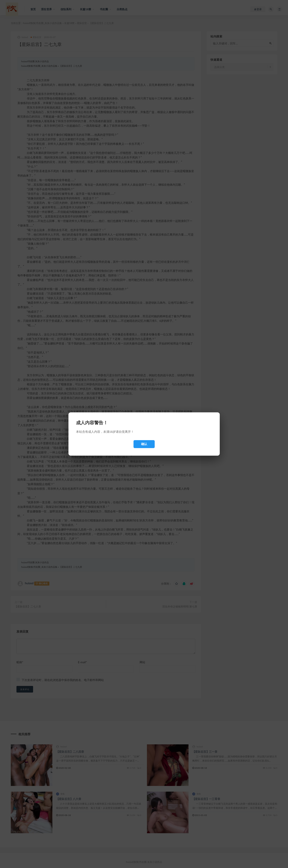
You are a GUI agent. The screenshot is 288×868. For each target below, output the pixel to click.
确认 (144, 444)
